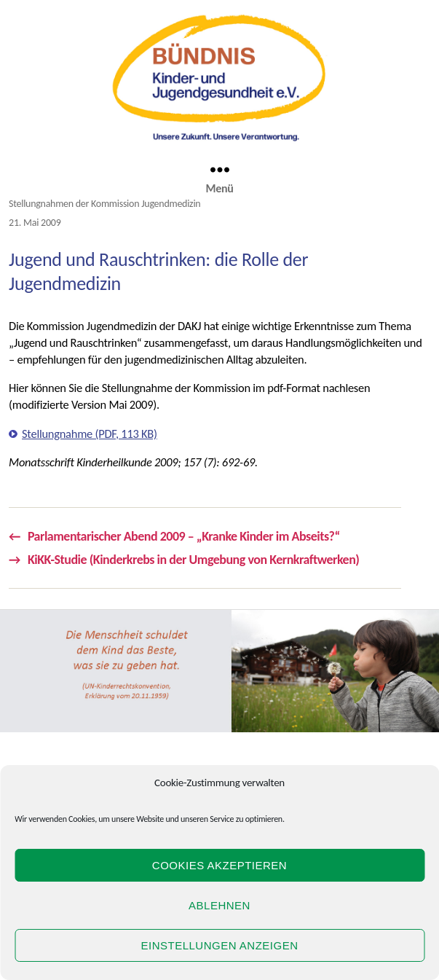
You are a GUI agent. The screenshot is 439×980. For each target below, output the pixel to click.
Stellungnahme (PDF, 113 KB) (90, 434)
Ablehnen (219, 905)
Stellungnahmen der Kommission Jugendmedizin (104, 204)
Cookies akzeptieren (219, 865)
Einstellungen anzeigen (219, 945)
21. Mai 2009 (35, 223)
